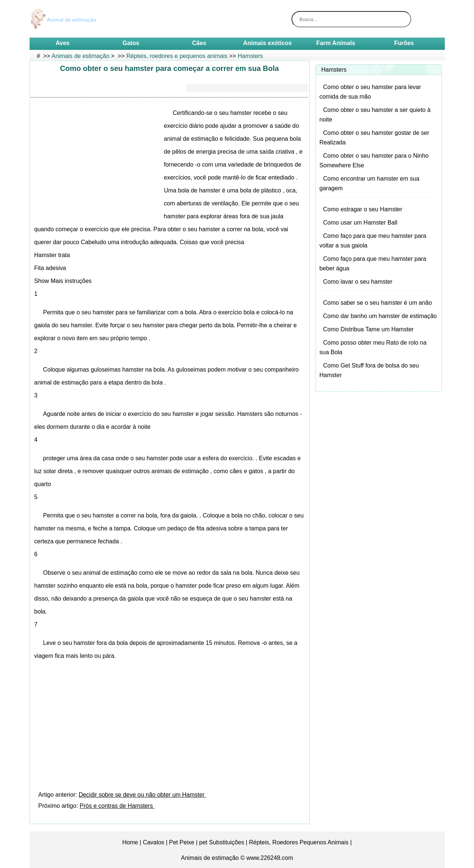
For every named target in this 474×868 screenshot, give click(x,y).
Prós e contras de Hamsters (117, 806)
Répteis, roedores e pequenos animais (177, 56)
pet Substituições (222, 842)
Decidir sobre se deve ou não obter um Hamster (142, 795)
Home (130, 842)
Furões (404, 43)
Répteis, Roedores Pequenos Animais (299, 842)
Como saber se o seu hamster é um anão (378, 303)
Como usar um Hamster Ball (360, 223)
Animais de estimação (81, 56)
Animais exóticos (267, 43)
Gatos (131, 43)
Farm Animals (336, 43)
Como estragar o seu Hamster (363, 209)
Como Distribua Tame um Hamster (369, 329)
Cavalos (154, 842)
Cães (199, 43)
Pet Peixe (182, 842)
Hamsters (250, 56)
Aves (63, 43)
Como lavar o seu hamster (358, 282)
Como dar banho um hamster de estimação (380, 316)
